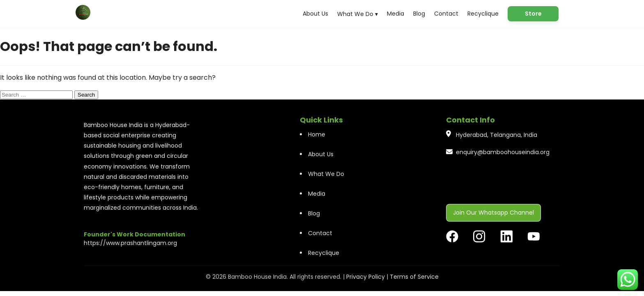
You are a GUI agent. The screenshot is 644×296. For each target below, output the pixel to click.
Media (396, 14)
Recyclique (483, 14)
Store (533, 14)
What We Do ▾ (358, 14)
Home (317, 134)
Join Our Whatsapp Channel (493, 213)
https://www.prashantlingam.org (130, 243)
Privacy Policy (366, 277)
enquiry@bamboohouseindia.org (503, 152)
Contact (446, 14)
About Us (315, 14)
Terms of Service (414, 277)
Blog (419, 14)
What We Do (326, 174)
